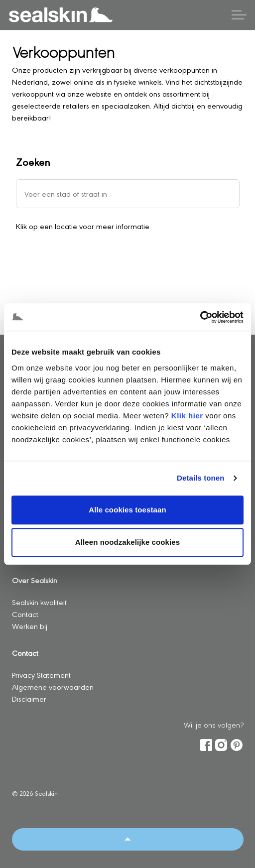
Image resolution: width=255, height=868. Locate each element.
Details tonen (200, 478)
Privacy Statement (41, 675)
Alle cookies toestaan (127, 510)
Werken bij (30, 626)
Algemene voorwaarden (53, 686)
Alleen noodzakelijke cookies (127, 542)
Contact (25, 614)
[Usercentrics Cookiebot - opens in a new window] (200, 317)
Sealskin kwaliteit (39, 602)
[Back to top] (128, 839)
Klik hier (187, 416)
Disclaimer (29, 698)
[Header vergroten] (239, 15)
